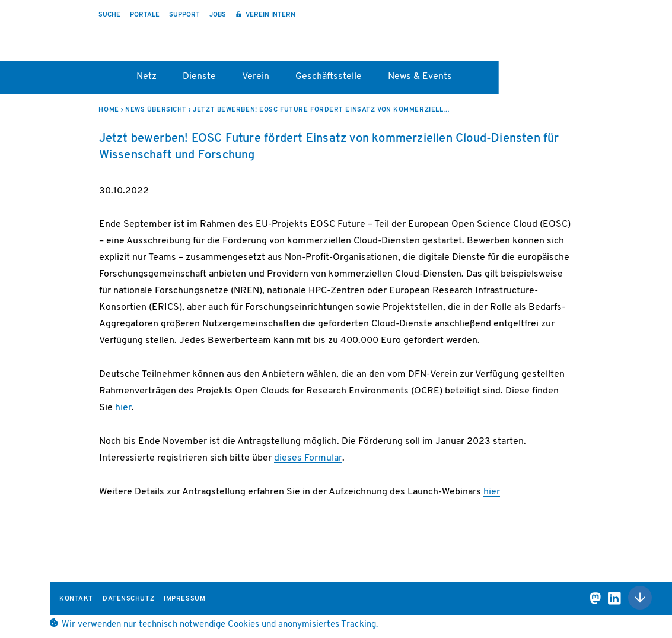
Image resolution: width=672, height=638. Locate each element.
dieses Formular (308, 458)
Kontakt (76, 599)
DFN (581, 37)
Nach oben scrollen (640, 598)
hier (123, 408)
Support (184, 15)
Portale (145, 15)
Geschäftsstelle (329, 77)
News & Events (420, 77)
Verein (256, 77)
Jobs (218, 15)
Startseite (104, 81)
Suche (109, 15)
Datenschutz (128, 599)
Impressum (184, 599)
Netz (146, 77)
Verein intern (270, 15)
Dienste (199, 77)
